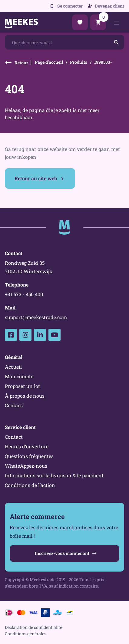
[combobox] (64, 42)
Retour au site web (36, 178)
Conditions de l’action (30, 485)
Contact (14, 437)
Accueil (13, 367)
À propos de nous (25, 396)
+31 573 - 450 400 (24, 294)
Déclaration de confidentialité (33, 627)
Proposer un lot (22, 386)
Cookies (14, 405)
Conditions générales (26, 634)
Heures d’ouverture (27, 446)
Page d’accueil (49, 62)
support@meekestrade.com (36, 317)
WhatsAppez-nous (26, 466)
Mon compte (19, 376)
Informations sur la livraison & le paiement (54, 475)
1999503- (103, 62)
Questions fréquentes (29, 456)
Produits (79, 62)
